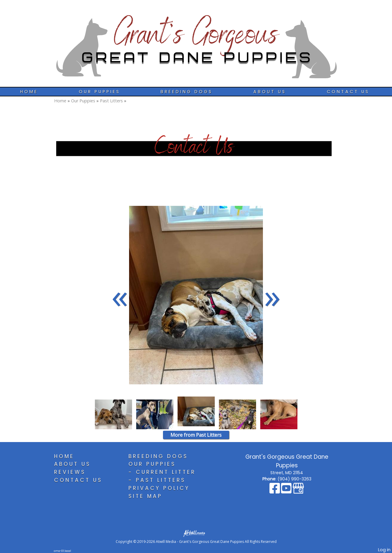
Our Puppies (99, 92)
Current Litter (166, 472)
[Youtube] (287, 491)
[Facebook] (275, 491)
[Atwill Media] (196, 533)
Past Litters (111, 101)
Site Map (145, 496)
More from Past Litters (196, 435)
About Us (270, 92)
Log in (384, 550)
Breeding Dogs (187, 92)
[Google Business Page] (298, 491)
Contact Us (348, 92)
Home (29, 92)
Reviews (70, 472)
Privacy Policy (159, 488)
